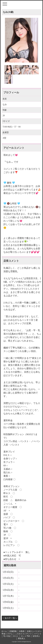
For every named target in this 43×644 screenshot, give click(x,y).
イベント (38, 634)
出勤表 (22, 631)
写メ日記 (7, 636)
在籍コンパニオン (34, 631)
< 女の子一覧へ (10, 618)
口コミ (16, 636)
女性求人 (36, 636)
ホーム (4, 631)
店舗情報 (13, 631)
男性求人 (22, 639)
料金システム (7, 634)
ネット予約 (26, 636)
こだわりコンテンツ (23, 634)
